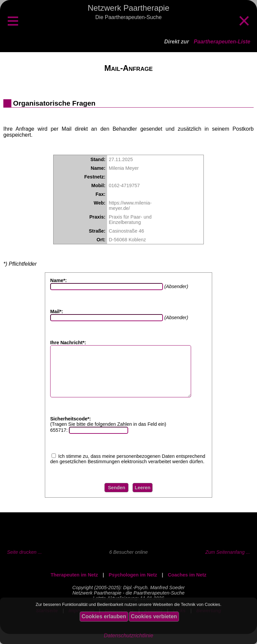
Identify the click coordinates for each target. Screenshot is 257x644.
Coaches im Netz (187, 585)
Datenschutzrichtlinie (128, 635)
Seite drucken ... (24, 562)
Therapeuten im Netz (74, 585)
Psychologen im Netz (133, 585)
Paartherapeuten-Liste (222, 42)
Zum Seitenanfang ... (228, 562)
